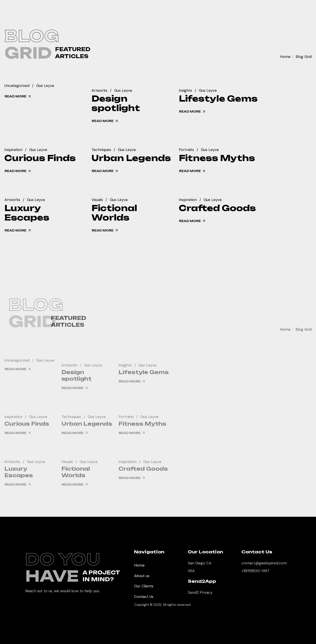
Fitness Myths (217, 158)
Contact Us (144, 597)
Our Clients (144, 586)
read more (18, 97)
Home (285, 57)
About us (142, 576)
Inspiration (13, 150)
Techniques (101, 150)
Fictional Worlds (114, 213)
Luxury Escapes (27, 213)
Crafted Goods (217, 208)
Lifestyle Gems (218, 99)
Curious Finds (40, 158)
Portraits (186, 150)
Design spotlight (116, 103)
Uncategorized (17, 86)
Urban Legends (131, 158)
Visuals (97, 200)
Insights (185, 91)
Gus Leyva (45, 86)
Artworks (99, 91)
